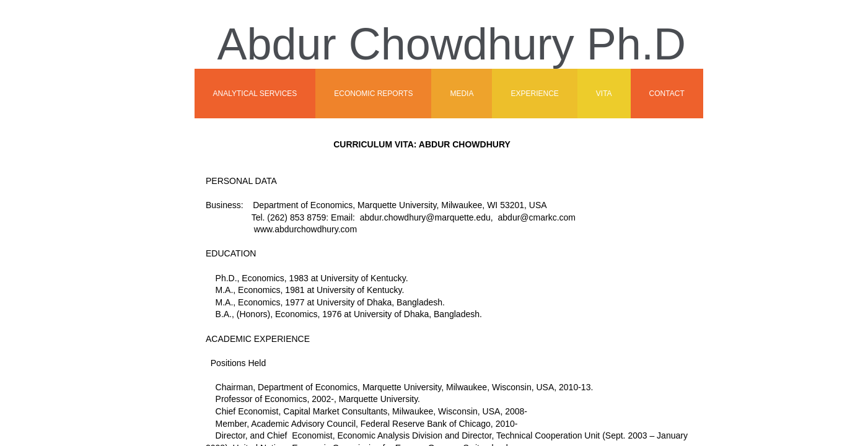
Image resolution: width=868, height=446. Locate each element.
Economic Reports (373, 94)
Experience (534, 94)
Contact (667, 94)
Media (462, 94)
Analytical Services (255, 94)
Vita (604, 94)
